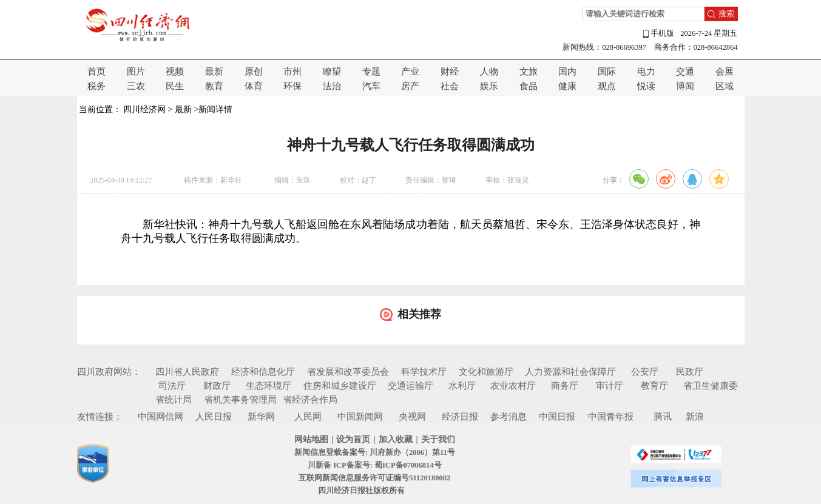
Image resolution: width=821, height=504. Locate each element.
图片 (136, 72)
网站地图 (311, 439)
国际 (607, 72)
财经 (450, 72)
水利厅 (462, 386)
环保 (292, 86)
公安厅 (645, 372)
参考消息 (508, 417)
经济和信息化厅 (263, 372)
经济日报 (460, 417)
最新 (214, 72)
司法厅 (172, 386)
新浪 (695, 417)
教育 (214, 86)
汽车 (371, 86)
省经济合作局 (310, 400)
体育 (254, 86)
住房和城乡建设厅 (340, 386)
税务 (96, 86)
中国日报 (557, 417)
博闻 (685, 86)
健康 (567, 86)
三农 (136, 86)
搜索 (726, 14)
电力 (646, 72)
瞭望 (332, 72)
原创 (254, 72)
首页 (96, 72)
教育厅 (654, 386)
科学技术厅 (424, 372)
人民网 (308, 417)
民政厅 (690, 372)
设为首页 (353, 439)
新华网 (261, 417)
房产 (410, 86)
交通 (685, 72)
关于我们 (438, 439)
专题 (371, 72)
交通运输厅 (410, 386)
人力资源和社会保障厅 (570, 372)
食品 (529, 86)
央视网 (412, 417)
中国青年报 (611, 417)
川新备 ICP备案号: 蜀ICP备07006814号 (374, 465)
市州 (292, 72)
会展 (725, 72)
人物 (489, 72)
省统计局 (174, 400)
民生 (175, 86)
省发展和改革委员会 (348, 372)
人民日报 (214, 417)
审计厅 (610, 386)
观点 (607, 86)
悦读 (646, 86)
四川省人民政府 (187, 372)
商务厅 (565, 386)
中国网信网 (160, 417)
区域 (725, 86)
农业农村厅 (513, 386)
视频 (175, 72)
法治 (332, 86)
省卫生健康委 (711, 386)
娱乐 (489, 86)
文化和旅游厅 (486, 372)
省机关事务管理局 (240, 400)
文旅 (529, 72)
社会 (450, 86)
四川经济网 (144, 109)
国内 (567, 72)
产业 (410, 72)
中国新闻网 (360, 417)
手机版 (658, 34)
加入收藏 (396, 439)
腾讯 (663, 417)
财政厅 (217, 386)
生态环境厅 (269, 386)
